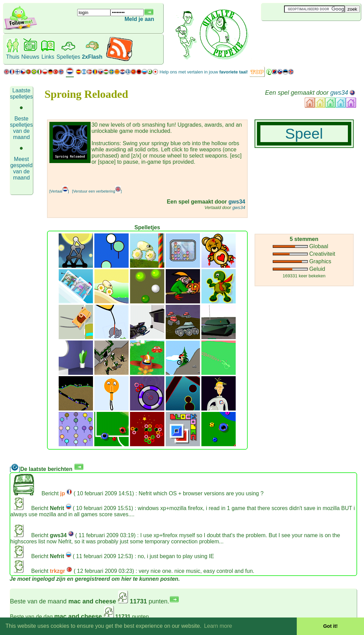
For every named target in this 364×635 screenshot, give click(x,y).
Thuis (13, 57)
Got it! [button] (330, 626)
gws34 (339, 93)
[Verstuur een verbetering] (97, 191)
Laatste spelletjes (21, 94)
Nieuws (30, 57)
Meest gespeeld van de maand (21, 168)
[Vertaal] (59, 191)
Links (48, 57)
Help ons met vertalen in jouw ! (204, 72)
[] (15, 469)
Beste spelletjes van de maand (21, 128)
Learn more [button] (218, 626)
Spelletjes (68, 57)
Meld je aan (139, 19)
